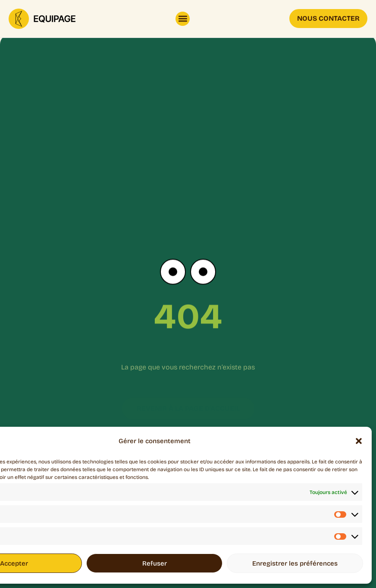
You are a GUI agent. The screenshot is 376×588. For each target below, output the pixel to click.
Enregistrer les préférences (295, 563)
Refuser (155, 563)
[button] (359, 441)
